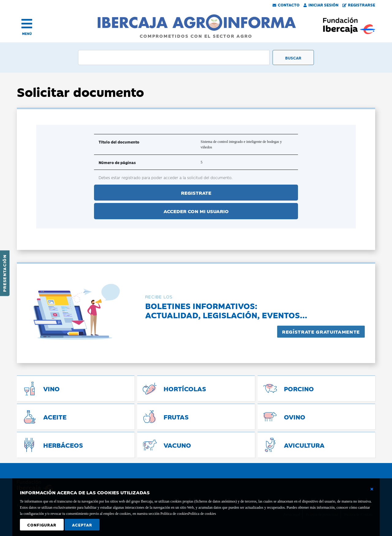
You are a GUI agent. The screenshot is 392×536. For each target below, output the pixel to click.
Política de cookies (202, 514)
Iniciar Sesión (321, 5)
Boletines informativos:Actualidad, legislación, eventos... (226, 310)
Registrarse (359, 5)
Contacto (286, 5)
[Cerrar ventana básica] (372, 489)
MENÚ (27, 34)
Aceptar (82, 525)
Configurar (42, 525)
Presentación (4, 273)
